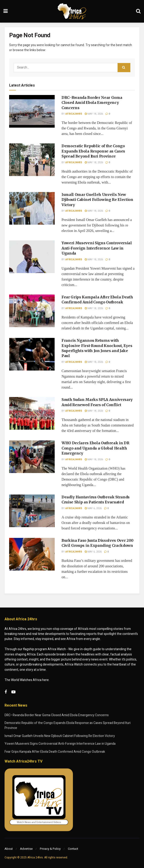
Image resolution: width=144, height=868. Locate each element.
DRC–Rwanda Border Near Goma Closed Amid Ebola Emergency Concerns (92, 103)
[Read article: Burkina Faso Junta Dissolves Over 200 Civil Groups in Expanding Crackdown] (32, 554)
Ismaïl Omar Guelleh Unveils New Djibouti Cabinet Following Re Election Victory (97, 200)
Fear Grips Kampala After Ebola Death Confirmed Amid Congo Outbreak (55, 752)
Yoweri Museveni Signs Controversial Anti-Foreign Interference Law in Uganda (97, 248)
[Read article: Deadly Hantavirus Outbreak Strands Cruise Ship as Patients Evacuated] (32, 511)
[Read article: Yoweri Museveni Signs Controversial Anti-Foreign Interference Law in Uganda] (32, 257)
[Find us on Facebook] (6, 692)
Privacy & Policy (50, 849)
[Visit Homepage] (72, 11)
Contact (73, 849)
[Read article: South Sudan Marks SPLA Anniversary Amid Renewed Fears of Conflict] (32, 413)
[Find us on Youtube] (13, 692)
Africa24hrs (74, 114)
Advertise (26, 849)
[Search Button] (138, 11)
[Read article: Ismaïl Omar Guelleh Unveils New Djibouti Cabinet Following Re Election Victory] (32, 208)
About (9, 849)
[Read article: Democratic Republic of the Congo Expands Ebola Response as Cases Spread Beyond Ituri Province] (32, 160)
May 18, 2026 (94, 114)
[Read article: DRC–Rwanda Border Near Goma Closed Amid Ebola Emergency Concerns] (32, 111)
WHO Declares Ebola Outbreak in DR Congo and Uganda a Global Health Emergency (95, 448)
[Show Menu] (6, 11)
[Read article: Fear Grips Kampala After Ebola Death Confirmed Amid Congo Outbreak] (32, 311)
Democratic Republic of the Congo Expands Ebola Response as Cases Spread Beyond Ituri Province (93, 151)
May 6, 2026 (93, 508)
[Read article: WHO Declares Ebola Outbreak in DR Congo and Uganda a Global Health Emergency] (32, 457)
